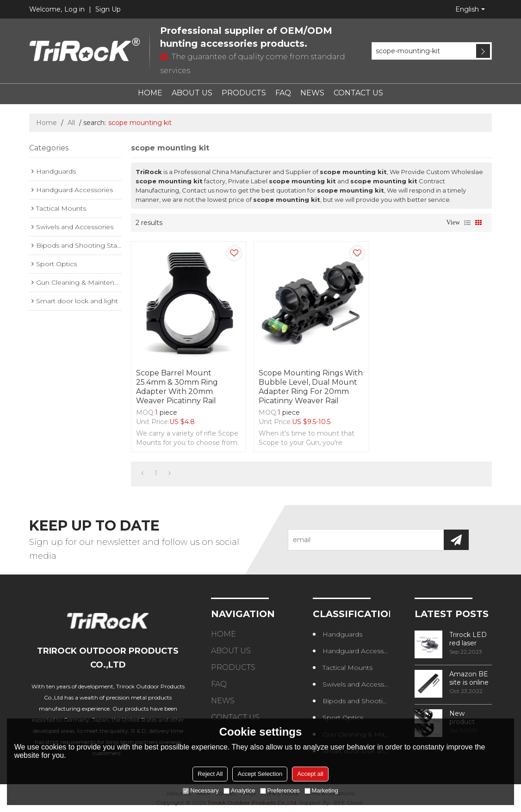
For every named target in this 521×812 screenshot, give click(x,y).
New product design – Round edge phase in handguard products (470, 718)
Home (47, 123)
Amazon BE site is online (469, 678)
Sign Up (108, 9)
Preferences (280, 790)
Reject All (210, 774)
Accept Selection (260, 774)
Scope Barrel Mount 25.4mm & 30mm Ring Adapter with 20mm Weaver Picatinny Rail (177, 387)
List (467, 223)
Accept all (310, 774)
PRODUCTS (244, 93)
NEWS (312, 93)
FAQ (283, 93)
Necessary (201, 790)
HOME (150, 93)
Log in (74, 9)
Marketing (321, 790)
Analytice (239, 790)
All (71, 123)
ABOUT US (192, 93)
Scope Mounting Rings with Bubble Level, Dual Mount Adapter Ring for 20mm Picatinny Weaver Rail (311, 387)
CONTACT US (358, 93)
